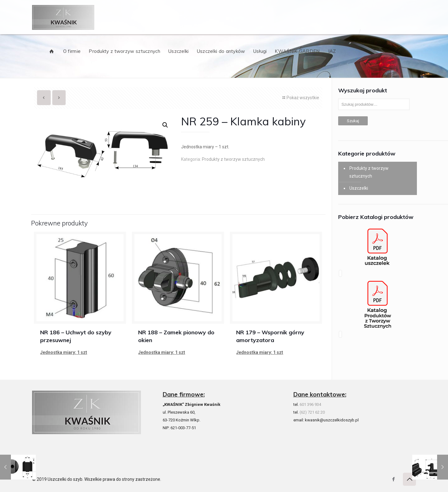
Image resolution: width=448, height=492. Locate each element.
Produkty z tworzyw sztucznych (233, 159)
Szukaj (353, 121)
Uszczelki (359, 188)
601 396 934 (310, 404)
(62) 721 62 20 (312, 412)
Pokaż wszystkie (300, 98)
